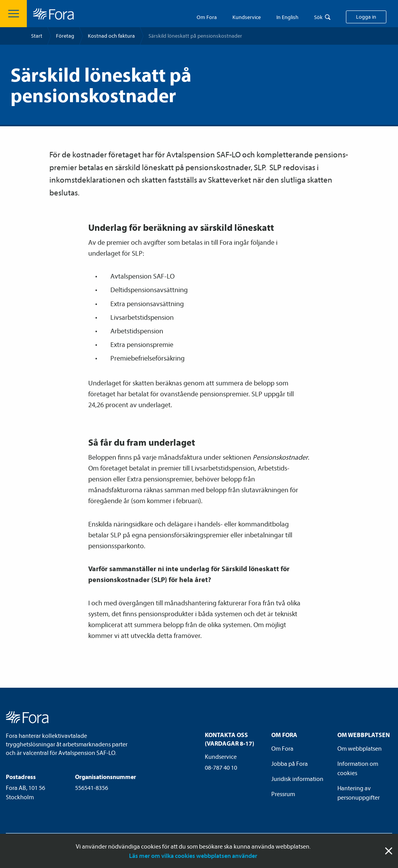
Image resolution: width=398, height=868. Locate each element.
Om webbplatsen (360, 748)
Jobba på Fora (290, 763)
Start (37, 36)
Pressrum (283, 794)
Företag (65, 36)
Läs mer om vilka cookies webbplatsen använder (193, 856)
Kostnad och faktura (111, 36)
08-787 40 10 (221, 767)
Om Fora (207, 17)
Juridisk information (297, 779)
